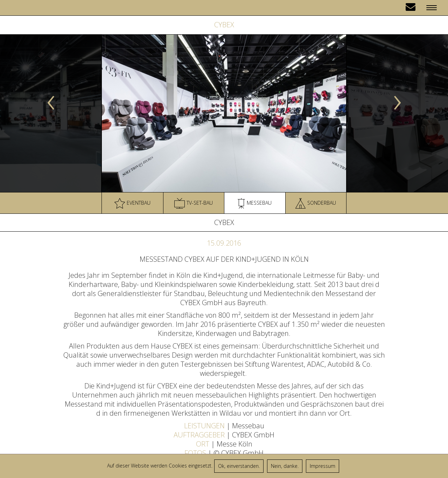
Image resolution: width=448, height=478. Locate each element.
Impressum (323, 466)
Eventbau (132, 203)
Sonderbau (316, 203)
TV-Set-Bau (194, 203)
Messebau (255, 203)
